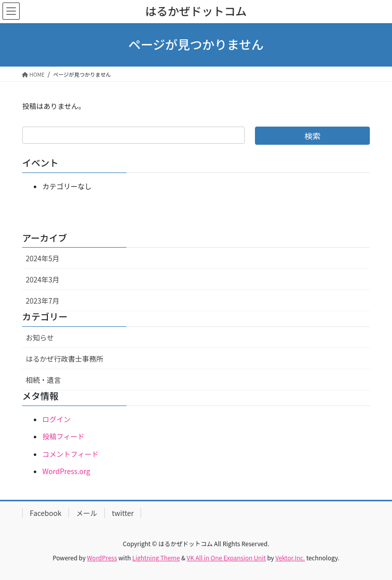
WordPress (102, 558)
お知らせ (40, 337)
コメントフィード (71, 454)
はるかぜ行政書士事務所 (64, 359)
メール (87, 513)
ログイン (56, 419)
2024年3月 (43, 279)
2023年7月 (43, 301)
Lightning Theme (156, 558)
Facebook (46, 513)
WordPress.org (66, 471)
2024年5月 (43, 258)
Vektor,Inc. (290, 558)
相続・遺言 (43, 380)
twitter (123, 513)
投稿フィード (63, 436)
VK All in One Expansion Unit (226, 558)
